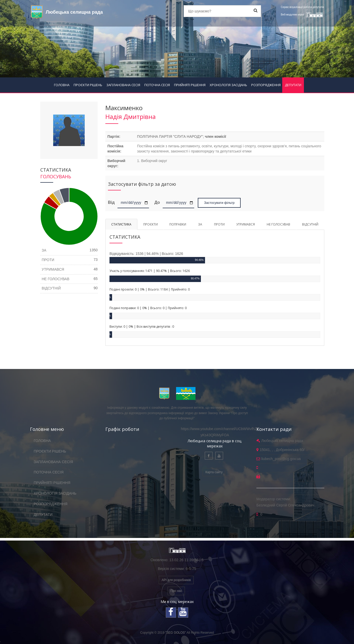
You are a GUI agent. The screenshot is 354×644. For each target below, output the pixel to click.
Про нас (176, 591)
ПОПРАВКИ (178, 224)
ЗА (200, 224)
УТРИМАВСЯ (246, 224)
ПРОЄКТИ (151, 224)
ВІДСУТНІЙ (310, 224)
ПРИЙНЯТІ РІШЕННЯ (190, 85)
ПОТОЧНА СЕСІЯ (157, 85)
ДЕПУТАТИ (293, 85)
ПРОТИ (219, 224)
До (157, 202)
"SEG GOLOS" (176, 633)
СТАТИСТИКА (121, 224)
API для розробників (176, 580)
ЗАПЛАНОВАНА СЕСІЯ (123, 85)
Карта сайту (214, 472)
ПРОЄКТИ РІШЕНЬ (88, 85)
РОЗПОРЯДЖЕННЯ (266, 85)
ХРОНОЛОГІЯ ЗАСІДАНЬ (228, 85)
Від (112, 202)
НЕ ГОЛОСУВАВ (278, 224)
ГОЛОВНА (62, 85)
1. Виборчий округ (152, 161)
